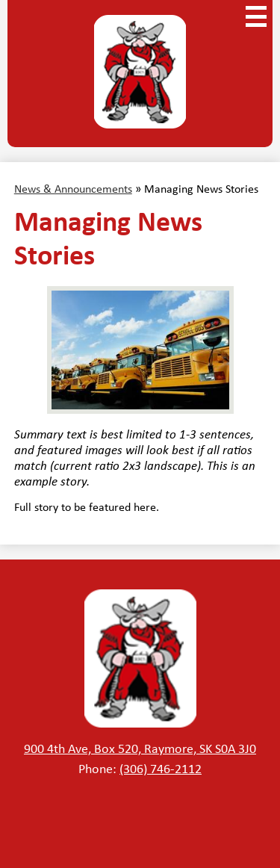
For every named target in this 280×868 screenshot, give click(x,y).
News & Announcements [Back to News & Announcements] (73, 189)
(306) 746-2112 (161, 769)
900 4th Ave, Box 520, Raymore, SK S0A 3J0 (140, 748)
